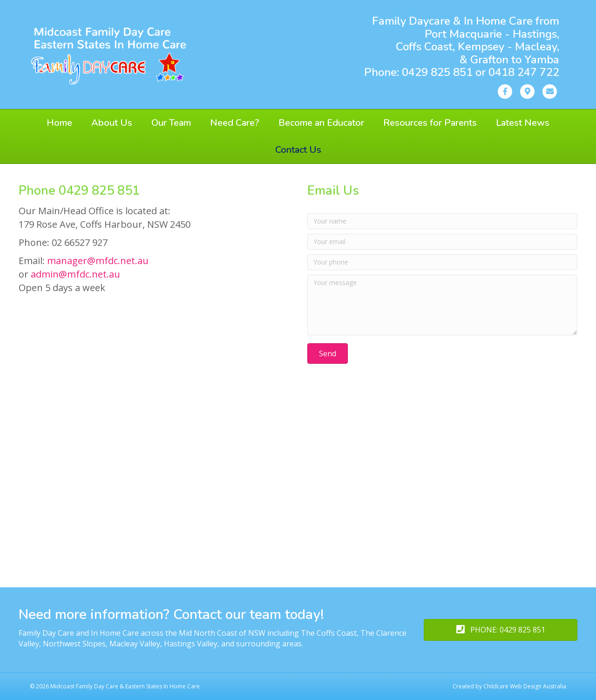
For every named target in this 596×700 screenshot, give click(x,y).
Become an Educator (321, 123)
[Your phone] (442, 262)
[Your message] (442, 305)
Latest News (523, 123)
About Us (112, 123)
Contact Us (298, 150)
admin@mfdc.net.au (75, 274)
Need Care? (235, 123)
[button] (328, 353)
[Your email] (442, 242)
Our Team (171, 123)
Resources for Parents (430, 123)
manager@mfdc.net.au (98, 261)
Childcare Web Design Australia (525, 686)
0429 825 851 (439, 72)
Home (59, 123)
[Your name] (442, 221)
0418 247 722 (524, 72)
